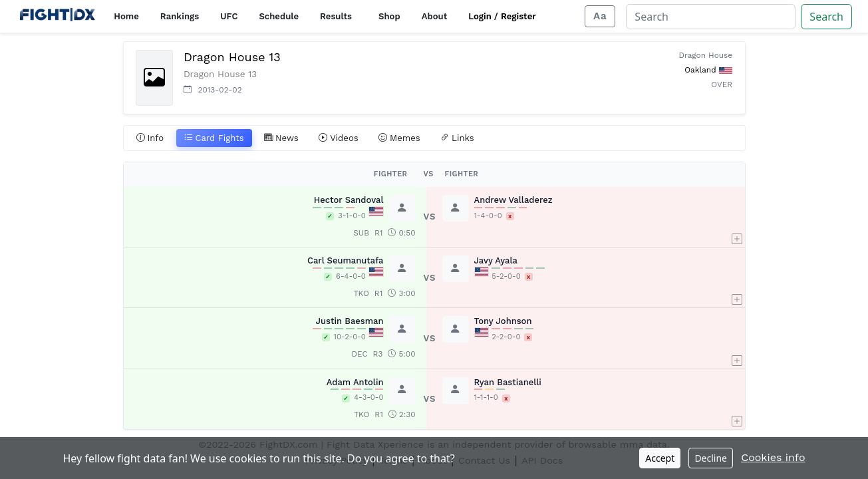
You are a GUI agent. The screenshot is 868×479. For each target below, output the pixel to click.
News (281, 138)
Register (518, 16)
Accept (660, 458)
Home (126, 16)
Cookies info (773, 457)
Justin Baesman (350, 321)
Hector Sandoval (349, 200)
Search (826, 17)
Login (480, 16)
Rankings (180, 16)
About (435, 16)
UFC (229, 16)
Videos (339, 138)
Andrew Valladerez (513, 200)
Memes (399, 138)
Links (457, 138)
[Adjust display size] (600, 16)
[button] (737, 217)
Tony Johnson (503, 321)
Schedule (279, 16)
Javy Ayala (496, 260)
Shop (389, 16)
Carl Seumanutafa (346, 260)
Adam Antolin (355, 382)
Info (150, 138)
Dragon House (706, 55)
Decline (711, 458)
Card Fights (214, 138)
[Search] (711, 17)
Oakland (700, 70)
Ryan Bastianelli (508, 382)
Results (336, 16)
